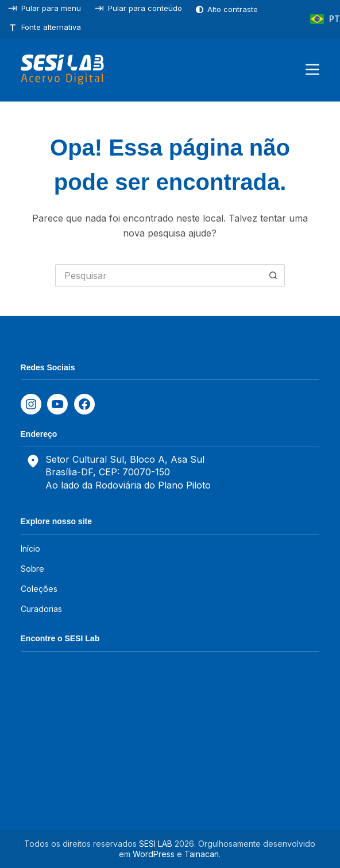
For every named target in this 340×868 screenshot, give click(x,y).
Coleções (39, 589)
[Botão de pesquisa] (273, 276)
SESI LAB (156, 844)
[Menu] (312, 69)
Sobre (32, 569)
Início (30, 549)
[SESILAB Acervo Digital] (62, 69)
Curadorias (41, 609)
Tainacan (202, 854)
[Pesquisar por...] (159, 276)
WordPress (154, 854)
